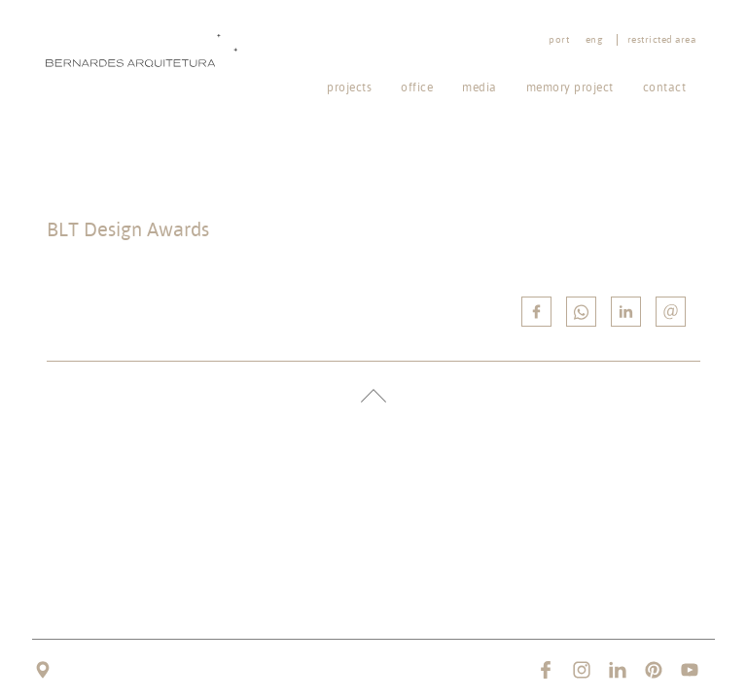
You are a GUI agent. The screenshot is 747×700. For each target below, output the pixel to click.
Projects (349, 87)
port (559, 40)
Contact (665, 87)
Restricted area (662, 40)
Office (417, 87)
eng (594, 40)
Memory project (570, 87)
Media (480, 87)
